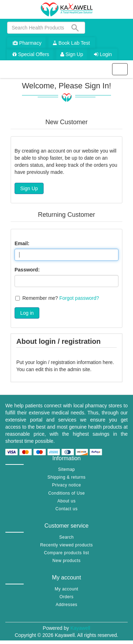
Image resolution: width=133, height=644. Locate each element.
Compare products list (66, 553)
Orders (67, 597)
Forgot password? (79, 298)
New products (66, 561)
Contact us (66, 509)
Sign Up (72, 54)
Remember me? (40, 298)
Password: (27, 270)
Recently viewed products (66, 545)
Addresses (66, 605)
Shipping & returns (67, 477)
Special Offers (31, 54)
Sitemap (67, 469)
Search (66, 537)
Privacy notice (67, 485)
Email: (22, 243)
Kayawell (80, 628)
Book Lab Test (71, 43)
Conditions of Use (66, 493)
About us (66, 501)
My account (66, 589)
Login (103, 54)
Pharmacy (27, 43)
